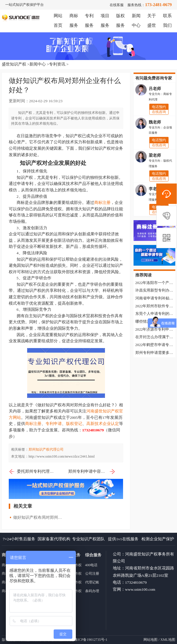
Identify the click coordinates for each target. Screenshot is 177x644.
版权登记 (74, 424)
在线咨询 (159, 112)
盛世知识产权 (14, 64)
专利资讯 (57, 64)
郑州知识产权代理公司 (46, 449)
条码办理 (92, 591)
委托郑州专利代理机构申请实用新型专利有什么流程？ (32, 472)
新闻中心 (38, 64)
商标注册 (102, 203)
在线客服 (117, 5)
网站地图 (150, 640)
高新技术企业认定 (103, 424)
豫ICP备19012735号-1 (91, 640)
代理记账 (92, 582)
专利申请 (54, 424)
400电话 (91, 565)
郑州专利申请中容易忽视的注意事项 (92, 472)
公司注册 (92, 574)
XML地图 (168, 640)
